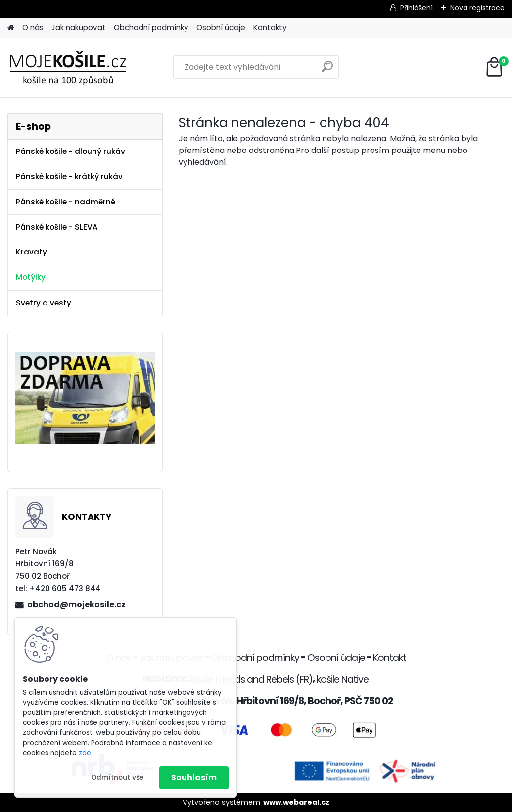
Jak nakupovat (79, 27)
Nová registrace (477, 8)
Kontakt (390, 658)
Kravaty (31, 252)
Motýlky (31, 277)
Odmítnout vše (117, 778)
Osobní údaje (221, 27)
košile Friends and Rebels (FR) (252, 680)
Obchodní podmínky (151, 27)
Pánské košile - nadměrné (66, 202)
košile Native (343, 680)
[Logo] (75, 67)
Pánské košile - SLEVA (57, 227)
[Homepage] (11, 28)
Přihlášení (417, 8)
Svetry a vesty (44, 303)
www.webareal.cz (296, 802)
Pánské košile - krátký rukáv (69, 177)
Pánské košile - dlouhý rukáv (70, 151)
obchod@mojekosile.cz (76, 604)
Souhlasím (194, 778)
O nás (33, 27)
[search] (327, 71)
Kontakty (270, 27)
